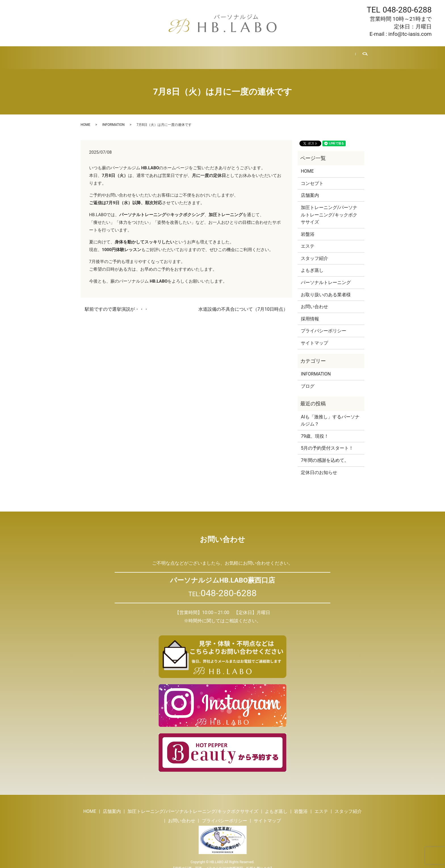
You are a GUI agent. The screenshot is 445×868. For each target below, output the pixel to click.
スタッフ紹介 (249, 54)
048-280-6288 (407, 10)
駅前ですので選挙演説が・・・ (117, 302)
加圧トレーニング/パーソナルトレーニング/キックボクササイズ (329, 208)
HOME (89, 54)
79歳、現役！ (315, 429)
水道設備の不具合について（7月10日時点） (243, 302)
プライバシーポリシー (324, 324)
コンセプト (312, 177)
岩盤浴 (200, 54)
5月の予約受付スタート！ (327, 441)
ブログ (276, 54)
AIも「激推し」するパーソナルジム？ (330, 414)
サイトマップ (314, 336)
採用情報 (300, 54)
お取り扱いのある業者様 (326, 288)
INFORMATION (113, 118)
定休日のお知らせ (319, 465)
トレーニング (142, 54)
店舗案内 (112, 54)
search (361, 54)
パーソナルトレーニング (326, 276)
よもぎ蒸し (174, 54)
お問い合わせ (329, 54)
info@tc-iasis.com (410, 34)
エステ (221, 54)
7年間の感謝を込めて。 (325, 453)
